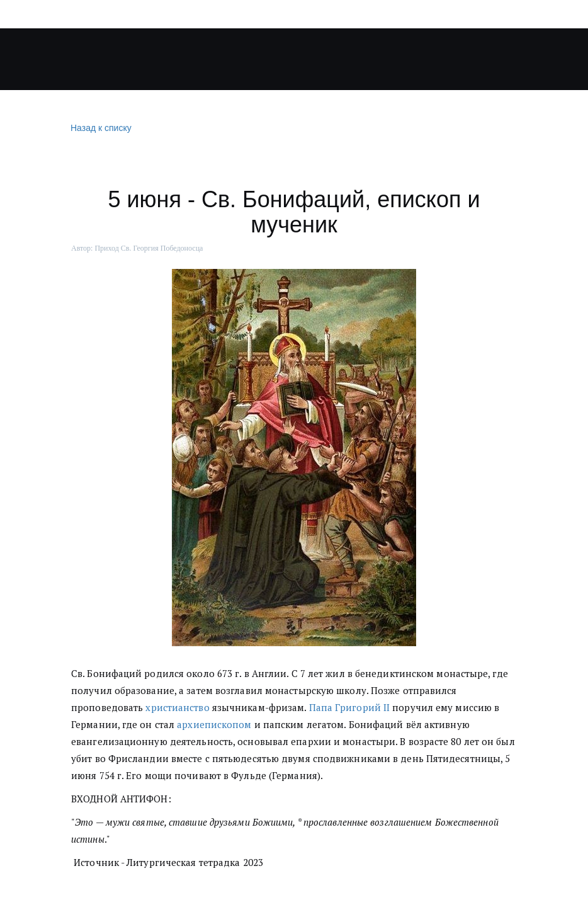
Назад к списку (99, 128)
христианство (177, 707)
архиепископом (214, 724)
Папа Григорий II (350, 707)
